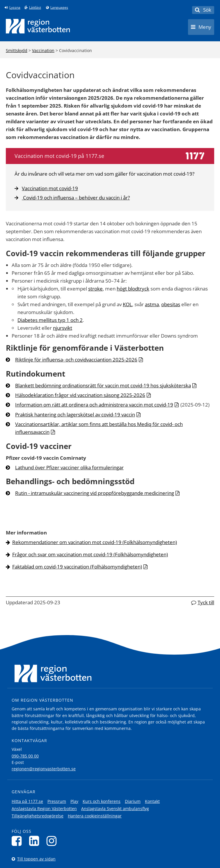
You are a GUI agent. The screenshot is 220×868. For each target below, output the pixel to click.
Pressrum (57, 801)
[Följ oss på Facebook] (18, 841)
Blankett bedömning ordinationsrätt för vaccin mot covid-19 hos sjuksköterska (103, 385)
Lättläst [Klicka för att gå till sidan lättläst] (35, 8)
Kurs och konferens (102, 801)
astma (152, 304)
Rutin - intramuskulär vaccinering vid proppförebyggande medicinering (95, 493)
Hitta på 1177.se (27, 801)
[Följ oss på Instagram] (53, 841)
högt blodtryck (133, 289)
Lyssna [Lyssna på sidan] (15, 8)
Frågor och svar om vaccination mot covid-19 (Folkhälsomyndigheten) (90, 554)
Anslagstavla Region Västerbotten (44, 809)
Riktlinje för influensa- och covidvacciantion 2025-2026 (76, 360)
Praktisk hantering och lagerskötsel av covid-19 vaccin (75, 415)
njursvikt (63, 328)
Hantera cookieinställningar (95, 816)
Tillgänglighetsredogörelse (38, 816)
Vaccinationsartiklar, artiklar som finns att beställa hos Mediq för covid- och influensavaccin (99, 428)
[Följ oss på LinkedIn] (36, 841)
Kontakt (152, 801)
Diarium (133, 801)
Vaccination (43, 50)
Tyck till (206, 602)
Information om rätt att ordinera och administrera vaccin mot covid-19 (94, 405)
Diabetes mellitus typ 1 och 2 (50, 320)
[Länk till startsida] (38, 26)
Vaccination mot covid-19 (46, 188)
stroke (95, 289)
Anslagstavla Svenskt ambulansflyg (115, 809)
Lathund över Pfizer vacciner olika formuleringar (69, 467)
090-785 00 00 (25, 756)
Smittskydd (17, 50)
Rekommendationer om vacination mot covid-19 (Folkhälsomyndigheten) (95, 542)
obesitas (171, 304)
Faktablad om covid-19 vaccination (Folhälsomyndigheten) (77, 567)
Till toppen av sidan (36, 859)
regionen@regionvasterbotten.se (44, 769)
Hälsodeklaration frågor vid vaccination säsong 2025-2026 (80, 395)
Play (74, 801)
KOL (127, 304)
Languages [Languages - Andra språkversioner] (59, 8)
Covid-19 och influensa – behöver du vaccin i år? (72, 198)
